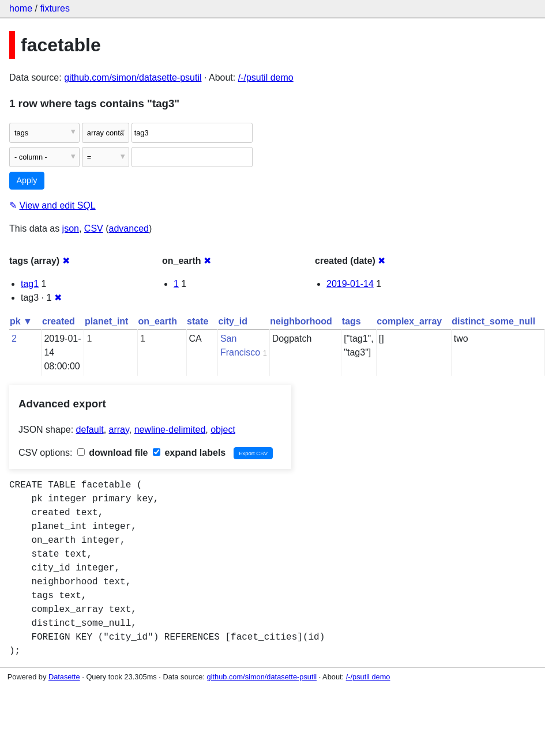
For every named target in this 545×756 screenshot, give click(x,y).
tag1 (30, 284)
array (119, 430)
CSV (94, 228)
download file (113, 453)
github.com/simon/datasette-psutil (133, 78)
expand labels (189, 453)
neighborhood (301, 321)
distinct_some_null (493, 321)
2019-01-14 (350, 284)
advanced (129, 228)
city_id (233, 321)
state (198, 321)
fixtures (55, 8)
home (21, 8)
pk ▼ (21, 321)
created (59, 321)
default (90, 430)
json (71, 228)
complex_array (409, 321)
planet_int (107, 321)
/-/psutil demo (266, 78)
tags (352, 321)
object (223, 430)
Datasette (64, 677)
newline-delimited (170, 430)
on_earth (157, 321)
